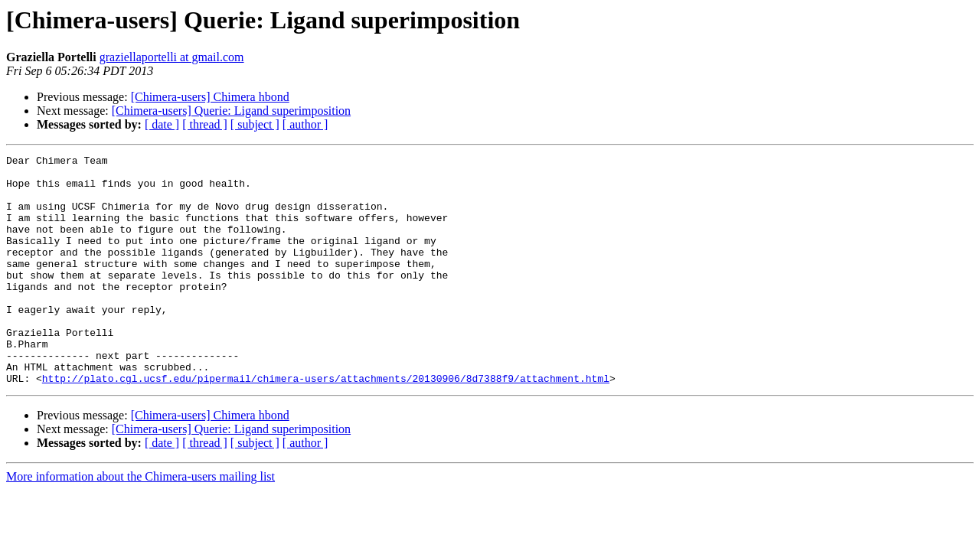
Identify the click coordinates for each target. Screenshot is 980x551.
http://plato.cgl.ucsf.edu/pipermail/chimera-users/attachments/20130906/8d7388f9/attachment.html (326, 424)
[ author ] (305, 124)
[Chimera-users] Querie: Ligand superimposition (231, 111)
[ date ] (162, 124)
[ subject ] (255, 124)
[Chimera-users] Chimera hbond (210, 97)
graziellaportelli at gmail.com (172, 57)
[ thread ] (205, 124)
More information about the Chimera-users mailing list (140, 522)
